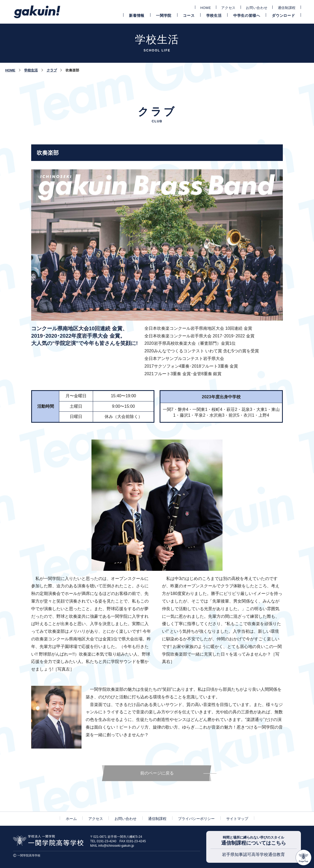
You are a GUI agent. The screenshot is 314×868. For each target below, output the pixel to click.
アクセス (228, 8)
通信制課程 (287, 8)
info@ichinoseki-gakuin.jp (116, 846)
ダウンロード (283, 15)
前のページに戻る (157, 773)
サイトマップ (237, 819)
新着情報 (137, 15)
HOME (206, 8)
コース (189, 15)
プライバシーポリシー (196, 819)
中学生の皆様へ (247, 15)
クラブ (52, 70)
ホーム (71, 819)
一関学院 (164, 15)
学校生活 (214, 15)
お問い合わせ (257, 8)
